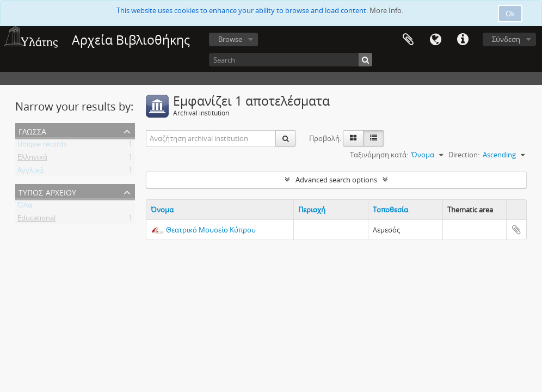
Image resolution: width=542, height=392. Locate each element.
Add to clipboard (516, 230)
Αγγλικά (30, 172)
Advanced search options (336, 180)
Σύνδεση (506, 39)
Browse (230, 39)
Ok (510, 14)
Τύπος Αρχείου (47, 191)
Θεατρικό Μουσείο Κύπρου (211, 230)
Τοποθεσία (390, 210)
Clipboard (408, 40)
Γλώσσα (435, 40)
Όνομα (162, 210)
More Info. (386, 10)
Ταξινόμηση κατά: (379, 155)
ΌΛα (25, 207)
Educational (36, 220)
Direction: (464, 155)
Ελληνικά (32, 159)
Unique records (42, 146)
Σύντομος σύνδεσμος (463, 40)
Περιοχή (312, 210)
